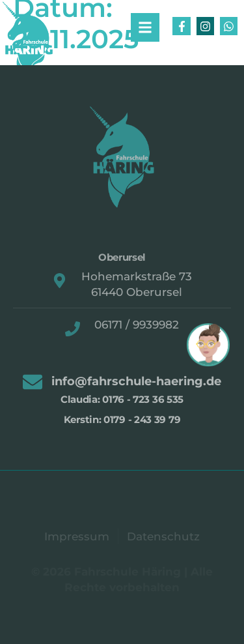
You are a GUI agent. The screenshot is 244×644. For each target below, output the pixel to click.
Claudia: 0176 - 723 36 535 (122, 399)
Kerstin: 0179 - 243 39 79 (122, 419)
